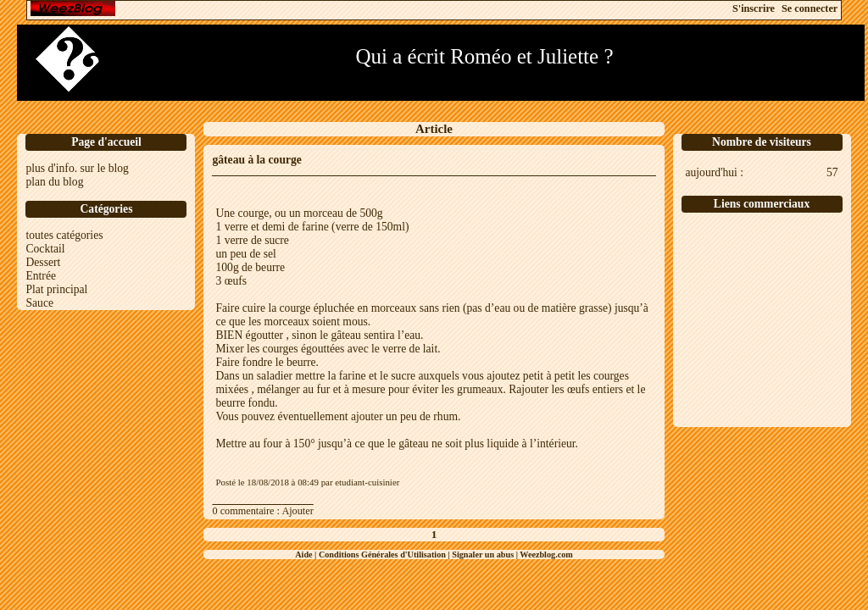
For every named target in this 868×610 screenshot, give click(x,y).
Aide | (307, 555)
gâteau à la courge (256, 160)
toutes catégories (64, 235)
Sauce (39, 303)
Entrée (40, 276)
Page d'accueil (106, 142)
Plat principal (56, 289)
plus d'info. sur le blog (77, 168)
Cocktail (45, 249)
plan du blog (54, 182)
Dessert (43, 262)
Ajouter (297, 511)
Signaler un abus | (486, 555)
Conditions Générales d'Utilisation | (385, 555)
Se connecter (810, 8)
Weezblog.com (546, 555)
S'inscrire (754, 8)
